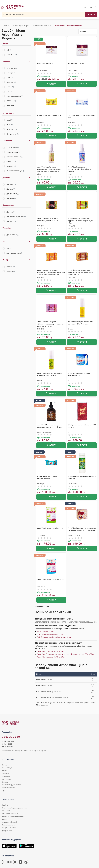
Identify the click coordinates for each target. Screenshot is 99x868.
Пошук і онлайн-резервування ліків (14, 808)
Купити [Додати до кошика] (51, 84)
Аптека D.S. (6, 26)
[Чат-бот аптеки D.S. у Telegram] (20, 863)
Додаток (5, 819)
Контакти (5, 782)
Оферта (5, 791)
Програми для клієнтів (10, 814)
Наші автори (6, 779)
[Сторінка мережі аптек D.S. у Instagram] (9, 863)
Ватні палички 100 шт (45, 631)
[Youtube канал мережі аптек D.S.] (15, 863)
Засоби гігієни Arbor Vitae (42, 26)
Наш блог (5, 805)
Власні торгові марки (21, 26)
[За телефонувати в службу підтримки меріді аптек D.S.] (85, 8)
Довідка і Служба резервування (13, 816)
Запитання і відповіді (9, 822)
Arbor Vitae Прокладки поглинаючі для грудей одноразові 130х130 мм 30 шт (66, 654)
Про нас (5, 765)
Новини (4, 771)
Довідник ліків (7, 831)
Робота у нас (6, 776)
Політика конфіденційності (11, 785)
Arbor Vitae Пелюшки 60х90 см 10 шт (51, 651)
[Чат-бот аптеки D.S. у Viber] (26, 863)
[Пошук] (91, 14)
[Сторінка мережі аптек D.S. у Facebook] (4, 863)
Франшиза (5, 773)
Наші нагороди (7, 768)
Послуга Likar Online (9, 828)
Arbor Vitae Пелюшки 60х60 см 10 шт (51, 657)
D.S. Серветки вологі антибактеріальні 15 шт (54, 637)
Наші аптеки (6, 811)
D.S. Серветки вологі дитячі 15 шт (50, 634)
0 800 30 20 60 (11, 737)
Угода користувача (8, 788)
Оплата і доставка (8, 825)
